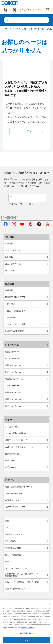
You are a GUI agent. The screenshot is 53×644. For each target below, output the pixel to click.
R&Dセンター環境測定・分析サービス (22, 582)
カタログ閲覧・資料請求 (16, 433)
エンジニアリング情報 (15, 324)
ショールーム (12, 345)
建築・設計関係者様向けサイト (19, 487)
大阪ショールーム (13, 386)
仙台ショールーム (13, 358)
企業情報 (9, 243)
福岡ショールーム (13, 406)
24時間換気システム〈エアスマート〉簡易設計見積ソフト (22, 575)
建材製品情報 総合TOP (15, 297)
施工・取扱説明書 (13, 555)
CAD (7, 528)
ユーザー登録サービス (15, 493)
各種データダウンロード (16, 440)
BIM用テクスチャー (14, 534)
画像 (7, 521)
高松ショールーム (13, 399)
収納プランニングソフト (16, 507)
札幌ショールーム (13, 352)
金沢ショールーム (13, 365)
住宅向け (11, 304)
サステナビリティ (13, 250)
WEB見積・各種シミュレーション (20, 447)
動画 (7, 562)
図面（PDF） (11, 541)
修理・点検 (10, 460)
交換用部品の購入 (13, 454)
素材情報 (9, 290)
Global (9, 271)
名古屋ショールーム (14, 379)
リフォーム (12, 317)
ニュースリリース (13, 264)
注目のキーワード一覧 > (21, 204)
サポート (10, 420)
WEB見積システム (13, 500)
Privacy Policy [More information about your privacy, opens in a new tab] (28, 629)
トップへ (27, 131)
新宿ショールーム (13, 372)
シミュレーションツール (16, 568)
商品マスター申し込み (15, 589)
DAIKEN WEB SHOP (14, 331)
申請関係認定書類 (13, 548)
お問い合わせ (11, 467)
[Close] (50, 605)
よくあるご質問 (12, 427)
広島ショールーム (13, 392)
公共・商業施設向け (16, 311)
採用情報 (9, 257)
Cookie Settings (26, 634)
